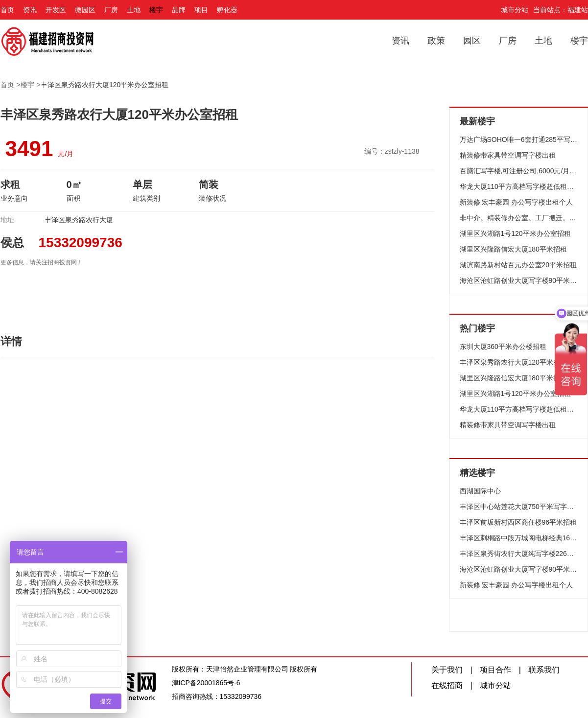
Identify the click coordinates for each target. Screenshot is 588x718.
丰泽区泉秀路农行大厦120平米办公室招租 (105, 85)
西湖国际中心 (480, 491)
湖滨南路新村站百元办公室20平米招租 (518, 265)
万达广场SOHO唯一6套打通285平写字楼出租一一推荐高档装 (519, 139)
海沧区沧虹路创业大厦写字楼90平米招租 (519, 280)
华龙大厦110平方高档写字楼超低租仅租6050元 (519, 186)
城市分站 (515, 10)
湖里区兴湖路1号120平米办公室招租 (515, 233)
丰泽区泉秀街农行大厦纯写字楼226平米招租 (519, 554)
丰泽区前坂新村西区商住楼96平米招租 (518, 522)
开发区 (56, 10)
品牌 (179, 10)
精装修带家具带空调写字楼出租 (508, 155)
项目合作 (495, 670)
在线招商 (447, 685)
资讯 (30, 10)
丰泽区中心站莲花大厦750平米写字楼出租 (519, 507)
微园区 (85, 10)
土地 (134, 10)
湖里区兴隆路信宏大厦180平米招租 (513, 249)
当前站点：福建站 (561, 10)
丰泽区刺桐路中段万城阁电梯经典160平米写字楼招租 (519, 538)
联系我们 (544, 670)
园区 (472, 41)
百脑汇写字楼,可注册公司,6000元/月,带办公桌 (519, 171)
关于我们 (447, 670)
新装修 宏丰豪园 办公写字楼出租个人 (517, 202)
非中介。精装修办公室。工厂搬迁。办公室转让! (519, 218)
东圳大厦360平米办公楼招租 (503, 347)
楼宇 (156, 10)
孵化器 (227, 10)
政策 (436, 41)
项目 (201, 10)
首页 (7, 10)
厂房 (111, 10)
